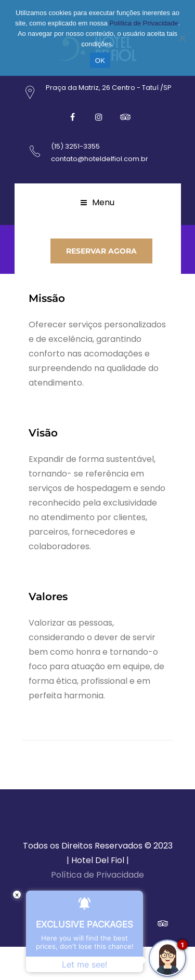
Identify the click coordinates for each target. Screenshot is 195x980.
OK (100, 61)
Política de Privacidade (97, 875)
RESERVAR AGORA (101, 251)
